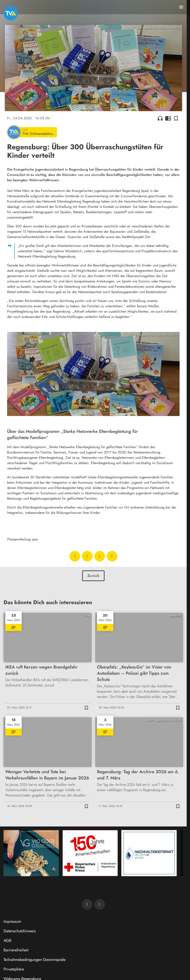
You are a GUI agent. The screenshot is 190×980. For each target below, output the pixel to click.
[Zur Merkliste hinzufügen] (176, 118)
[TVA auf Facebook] (87, 904)
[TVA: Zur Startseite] (11, 13)
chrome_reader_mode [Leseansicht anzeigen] (168, 118)
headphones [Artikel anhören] (160, 118)
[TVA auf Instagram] (100, 904)
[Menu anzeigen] (181, 7)
